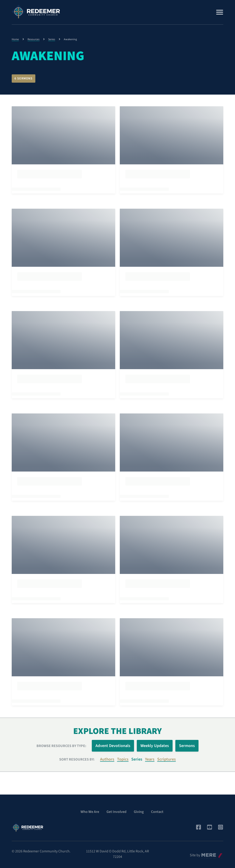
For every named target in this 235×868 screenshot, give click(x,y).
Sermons (187, 743)
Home (15, 39)
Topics (123, 757)
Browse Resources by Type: (61, 743)
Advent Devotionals (113, 743)
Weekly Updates (155, 743)
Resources (34, 39)
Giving (139, 809)
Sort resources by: (77, 757)
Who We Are (90, 809)
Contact (157, 809)
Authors (107, 757)
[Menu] (220, 12)
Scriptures (166, 757)
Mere (205, 851)
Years (150, 757)
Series (52, 39)
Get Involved (116, 809)
